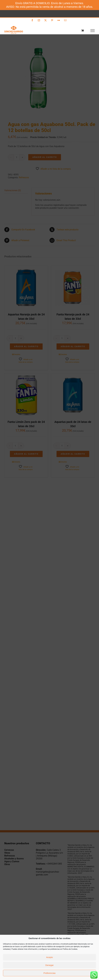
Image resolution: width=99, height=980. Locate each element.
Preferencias (49, 973)
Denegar (49, 965)
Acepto (50, 957)
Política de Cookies (70, 949)
